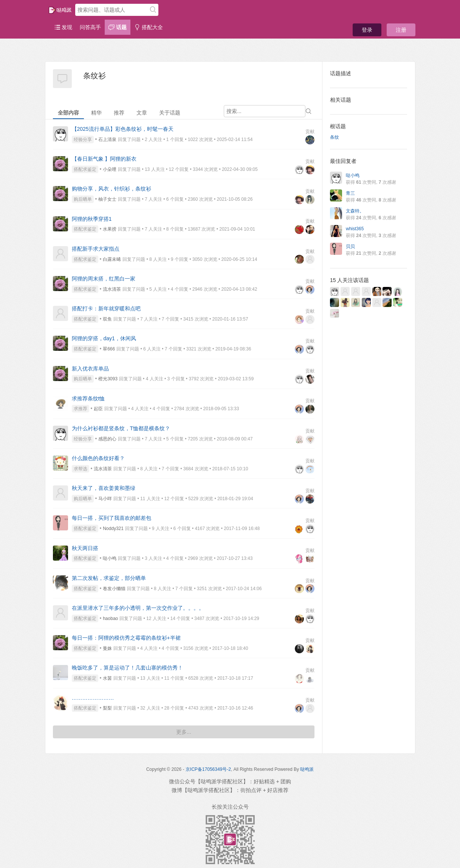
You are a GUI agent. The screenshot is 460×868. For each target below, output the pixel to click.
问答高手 (90, 27)
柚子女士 (107, 199)
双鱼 (107, 319)
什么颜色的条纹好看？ (98, 458)
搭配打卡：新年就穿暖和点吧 (106, 308)
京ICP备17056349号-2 (208, 769)
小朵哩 (110, 169)
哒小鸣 (110, 558)
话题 (118, 27)
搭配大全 (149, 27)
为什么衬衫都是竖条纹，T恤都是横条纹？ (121, 428)
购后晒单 (83, 199)
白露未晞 (112, 259)
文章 (142, 113)
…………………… (93, 698)
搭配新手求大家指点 (96, 249)
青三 (350, 193)
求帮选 (81, 469)
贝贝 (350, 246)
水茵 (107, 678)
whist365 (355, 229)
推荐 (119, 113)
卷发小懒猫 (114, 589)
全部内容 (68, 113)
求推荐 (81, 409)
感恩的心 (107, 439)
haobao (110, 618)
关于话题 (170, 113)
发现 (64, 27)
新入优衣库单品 (90, 369)
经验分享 (83, 139)
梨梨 (107, 708)
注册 (401, 30)
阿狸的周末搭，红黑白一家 (104, 279)
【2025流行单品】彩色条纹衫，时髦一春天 (123, 129)
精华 (96, 113)
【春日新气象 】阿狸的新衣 (104, 159)
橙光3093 (108, 379)
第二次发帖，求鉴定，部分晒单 (109, 578)
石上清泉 (107, 139)
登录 (367, 30)
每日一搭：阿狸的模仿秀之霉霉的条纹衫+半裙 (126, 638)
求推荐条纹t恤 (88, 398)
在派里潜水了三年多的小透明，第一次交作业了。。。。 (138, 608)
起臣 (98, 409)
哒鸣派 (307, 769)
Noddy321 (113, 529)
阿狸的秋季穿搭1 (92, 219)
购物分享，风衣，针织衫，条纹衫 (112, 189)
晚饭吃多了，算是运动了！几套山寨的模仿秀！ (127, 668)
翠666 (109, 349)
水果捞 (110, 229)
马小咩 (105, 499)
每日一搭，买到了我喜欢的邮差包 (112, 518)
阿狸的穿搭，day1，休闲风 (104, 338)
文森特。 (355, 211)
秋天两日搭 (85, 548)
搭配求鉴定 (85, 169)
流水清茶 (112, 289)
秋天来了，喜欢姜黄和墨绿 (104, 488)
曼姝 (107, 648)
